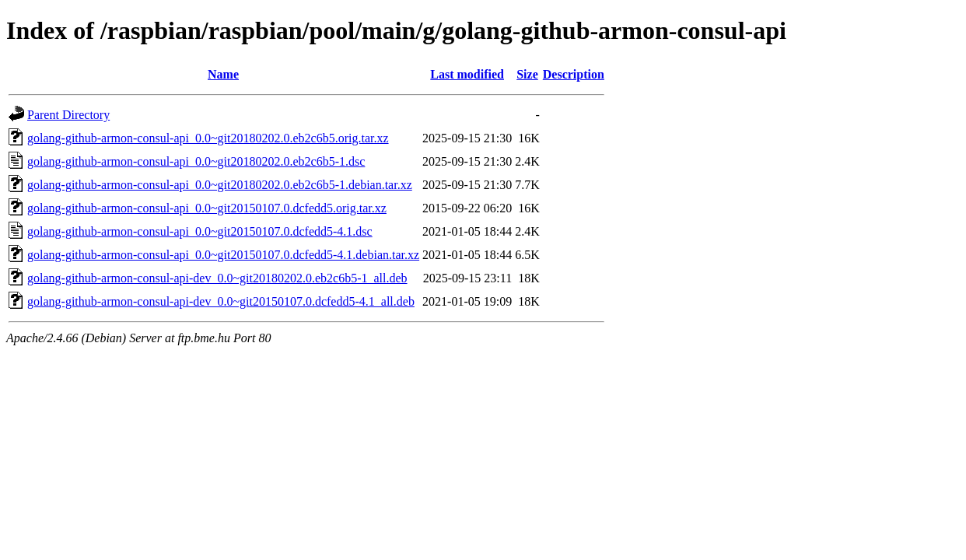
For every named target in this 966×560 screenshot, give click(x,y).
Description (574, 74)
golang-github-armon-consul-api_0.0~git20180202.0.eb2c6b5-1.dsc (196, 161)
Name (223, 74)
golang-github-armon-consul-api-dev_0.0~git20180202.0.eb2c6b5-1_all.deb (217, 278)
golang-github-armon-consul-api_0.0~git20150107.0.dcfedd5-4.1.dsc (200, 231)
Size (527, 74)
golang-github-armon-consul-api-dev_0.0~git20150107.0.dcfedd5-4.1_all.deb (221, 301)
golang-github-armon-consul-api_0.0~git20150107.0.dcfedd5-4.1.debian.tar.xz (223, 255)
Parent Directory (68, 115)
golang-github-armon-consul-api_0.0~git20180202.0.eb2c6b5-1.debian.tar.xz (220, 185)
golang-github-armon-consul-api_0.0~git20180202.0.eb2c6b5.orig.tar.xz (208, 138)
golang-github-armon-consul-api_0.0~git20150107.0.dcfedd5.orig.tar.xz (207, 208)
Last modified (467, 74)
